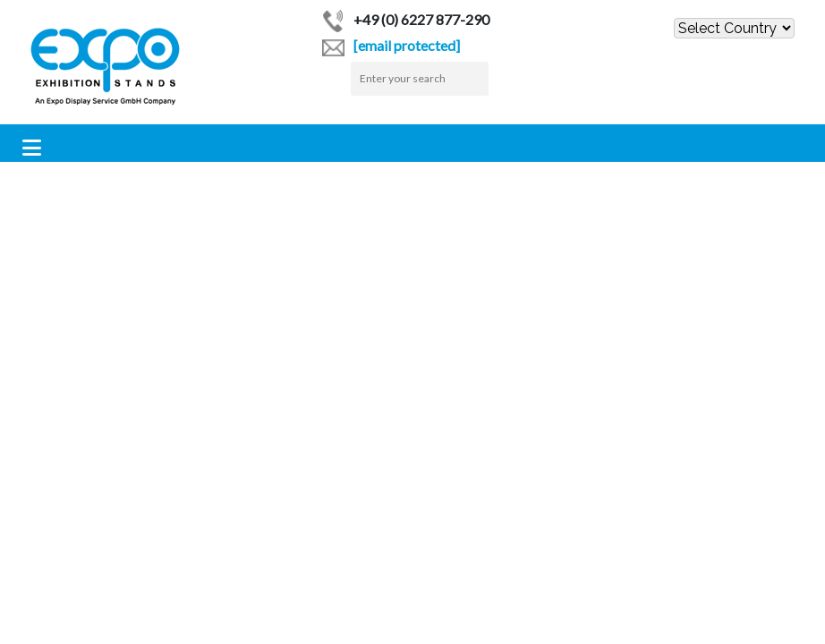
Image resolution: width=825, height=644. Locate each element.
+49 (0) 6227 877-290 (406, 19)
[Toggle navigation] (32, 148)
